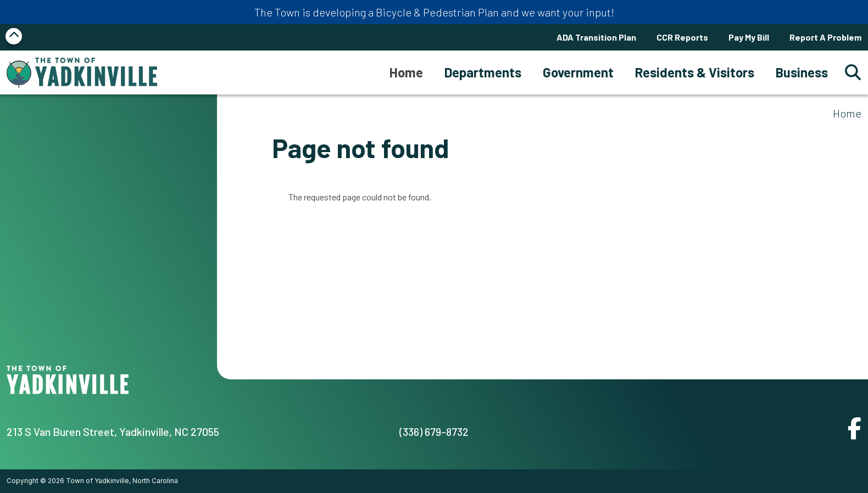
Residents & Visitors (695, 72)
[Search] (850, 73)
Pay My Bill (749, 37)
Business (802, 72)
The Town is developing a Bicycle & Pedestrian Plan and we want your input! (434, 12)
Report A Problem (825, 37)
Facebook (855, 428)
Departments (483, 72)
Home (847, 113)
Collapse (14, 36)
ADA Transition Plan (596, 37)
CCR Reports (682, 37)
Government (578, 72)
